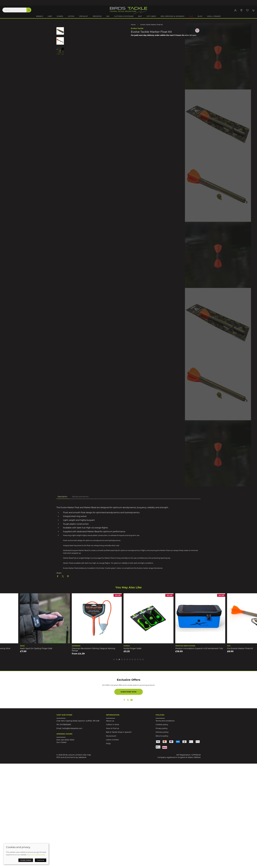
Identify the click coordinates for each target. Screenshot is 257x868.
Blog (200, 16)
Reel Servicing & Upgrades (172, 16)
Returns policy (162, 736)
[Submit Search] (29, 10)
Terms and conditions (165, 721)
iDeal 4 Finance (214, 16)
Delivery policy (162, 732)
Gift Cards (151, 16)
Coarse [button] (60, 16)
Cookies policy (162, 725)
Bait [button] (140, 16)
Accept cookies (26, 860)
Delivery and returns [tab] (80, 497)
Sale (191, 16)
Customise (41, 860)
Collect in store (113, 725)
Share (59, 573)
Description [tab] (62, 497)
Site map (87, 755)
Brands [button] (40, 16)
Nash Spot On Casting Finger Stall (68, 648)
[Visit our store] (241, 10)
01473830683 (65, 725)
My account (111, 736)
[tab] (114, 659)
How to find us (113, 728)
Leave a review (112, 740)
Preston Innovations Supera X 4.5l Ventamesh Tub (231, 648)
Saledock (82, 757)
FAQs (108, 744)
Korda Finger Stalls (164, 648)
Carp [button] (50, 16)
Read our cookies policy (36, 855)
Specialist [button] (84, 16)
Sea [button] (108, 16)
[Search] (17, 10)
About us (110, 721)
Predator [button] (97, 16)
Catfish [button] (71, 16)
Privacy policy (162, 728)
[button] (247, 10)
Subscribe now (129, 692)
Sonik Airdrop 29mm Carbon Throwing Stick (21, 648)
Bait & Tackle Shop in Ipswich (119, 732)
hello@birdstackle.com (72, 728)
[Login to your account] (235, 10)
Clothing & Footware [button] (124, 16)
